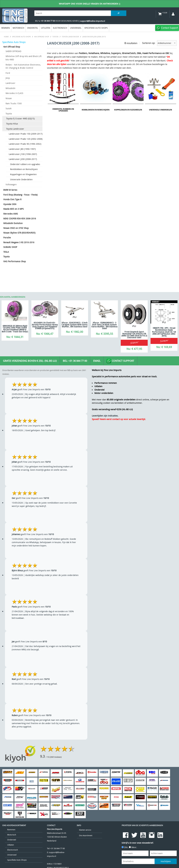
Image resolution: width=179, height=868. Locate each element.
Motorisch (18, 28)
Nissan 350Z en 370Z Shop (16, 228)
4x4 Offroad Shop (12, 47)
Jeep (8, 78)
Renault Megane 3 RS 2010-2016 (19, 242)
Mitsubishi (10, 88)
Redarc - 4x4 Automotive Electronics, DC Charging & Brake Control (23, 66)
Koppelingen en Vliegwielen (23, 174)
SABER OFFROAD (13, 51)
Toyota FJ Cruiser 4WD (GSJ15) (20, 118)
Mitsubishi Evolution (13, 223)
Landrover (10, 83)
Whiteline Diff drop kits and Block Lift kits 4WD (24, 58)
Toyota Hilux (12, 124)
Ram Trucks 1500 (14, 103)
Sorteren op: (159, 43)
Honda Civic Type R (12, 199)
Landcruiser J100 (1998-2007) (23, 154)
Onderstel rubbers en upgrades (25, 164)
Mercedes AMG (11, 214)
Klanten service (85, 830)
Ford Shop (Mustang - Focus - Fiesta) (20, 195)
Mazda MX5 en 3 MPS (13, 209)
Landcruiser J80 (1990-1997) (22, 149)
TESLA (6, 252)
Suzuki (9, 108)
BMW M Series (10, 190)
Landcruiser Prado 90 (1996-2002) (25, 144)
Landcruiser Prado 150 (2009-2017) (26, 134)
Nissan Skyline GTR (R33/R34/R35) (19, 233)
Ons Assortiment (86, 835)
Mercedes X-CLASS (14, 93)
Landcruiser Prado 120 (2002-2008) (26, 139)
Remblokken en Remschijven (24, 169)
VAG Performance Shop (15, 261)
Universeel (76, 28)
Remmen (6, 28)
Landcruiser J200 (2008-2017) (23, 159)
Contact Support (120, 361)
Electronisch (60, 28)
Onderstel (33, 28)
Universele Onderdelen (21, 179)
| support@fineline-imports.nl (92, 21)
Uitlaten (46, 28)
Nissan (9, 98)
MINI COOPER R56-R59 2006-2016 (20, 219)
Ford (8, 73)
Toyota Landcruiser (15, 129)
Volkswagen (11, 184)
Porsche (7, 238)
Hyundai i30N (10, 204)
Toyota (9, 114)
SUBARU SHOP (10, 247)
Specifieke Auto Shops (96, 28)
